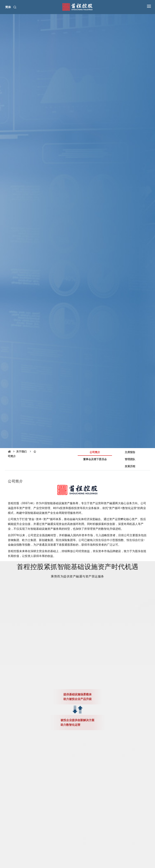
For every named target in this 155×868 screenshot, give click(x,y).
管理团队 (130, 459)
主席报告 (130, 452)
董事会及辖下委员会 (95, 459)
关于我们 (21, 452)
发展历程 (130, 466)
